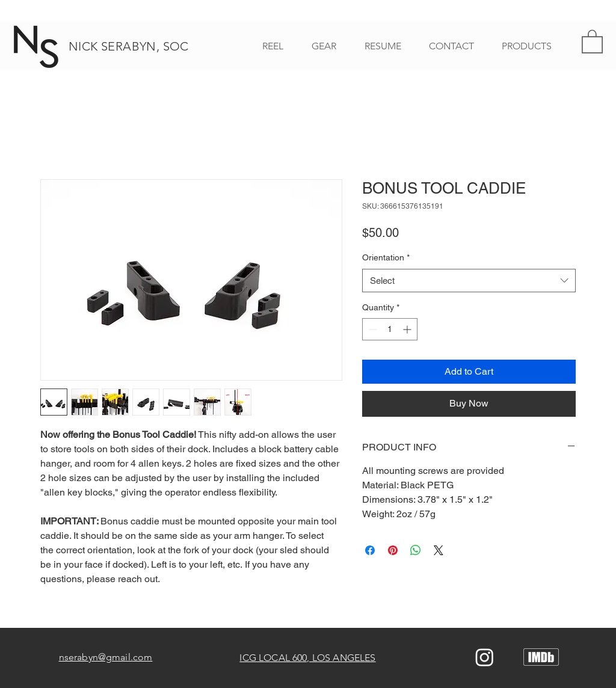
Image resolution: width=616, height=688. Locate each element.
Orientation (386, 257)
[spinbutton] (390, 329)
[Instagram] (485, 657)
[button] (592, 41)
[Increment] (408, 329)
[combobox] (469, 281)
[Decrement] (371, 329)
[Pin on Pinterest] (393, 550)
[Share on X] (439, 550)
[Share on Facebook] (370, 550)
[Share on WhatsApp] (416, 550)
